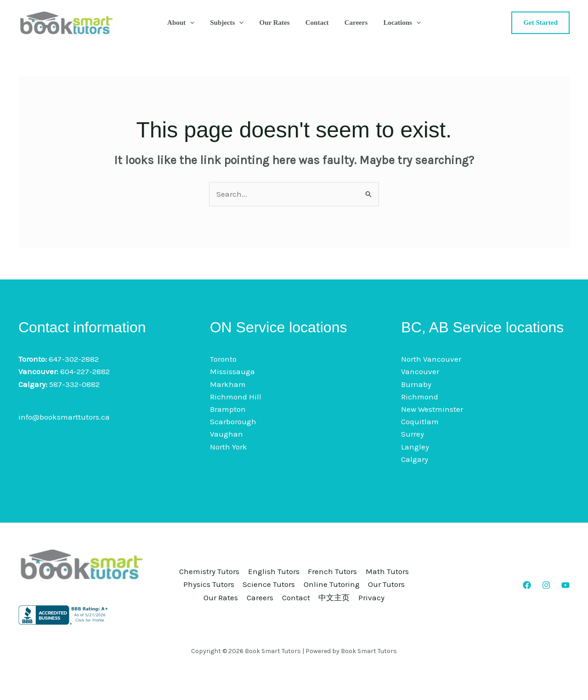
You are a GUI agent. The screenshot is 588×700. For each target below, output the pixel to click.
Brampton (228, 409)
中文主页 (295, 603)
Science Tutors (356, 578)
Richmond (420, 397)
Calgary (415, 459)
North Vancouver (431, 359)
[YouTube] (565, 585)
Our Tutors (284, 591)
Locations (397, 23)
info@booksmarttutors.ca (64, 417)
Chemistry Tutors (229, 566)
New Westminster (432, 409)
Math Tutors (228, 578)
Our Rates (276, 23)
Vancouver (420, 371)
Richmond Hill (236, 397)
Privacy (338, 603)
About (185, 23)
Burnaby (416, 384)
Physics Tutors (290, 578)
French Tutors (365, 566)
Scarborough (233, 421)
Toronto (223, 359)
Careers (353, 23)
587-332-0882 (74, 384)
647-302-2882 (74, 359)
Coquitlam (420, 421)
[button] (195, 23)
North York (229, 447)
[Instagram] (546, 585)
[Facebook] (527, 585)
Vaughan (226, 434)
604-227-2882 (85, 371)
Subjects (229, 23)
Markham (228, 384)
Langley (415, 447)
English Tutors (300, 566)
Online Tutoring (223, 591)
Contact (316, 23)
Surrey (413, 434)
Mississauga (232, 371)
